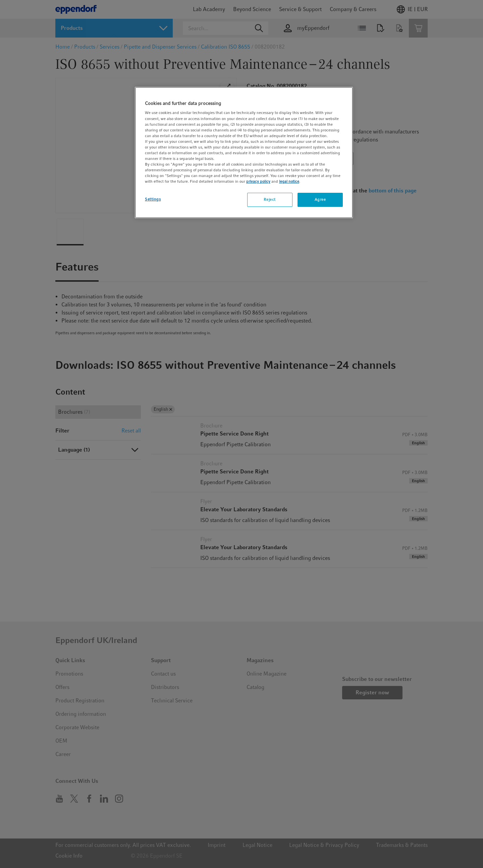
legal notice (289, 181)
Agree (320, 199)
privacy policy (258, 181)
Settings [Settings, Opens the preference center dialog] (153, 199)
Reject (270, 199)
